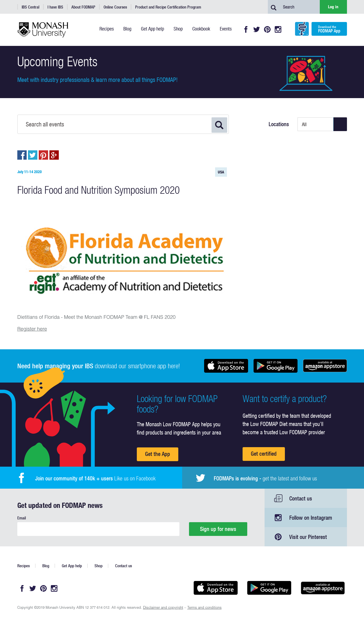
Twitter (257, 29)
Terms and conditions (205, 608)
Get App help (72, 566)
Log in (333, 7)
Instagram (278, 29)
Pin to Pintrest (43, 155)
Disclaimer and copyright (163, 608)
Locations (279, 124)
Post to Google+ (54, 155)
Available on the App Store (226, 366)
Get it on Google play (276, 366)
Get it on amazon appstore (325, 366)
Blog (46, 566)
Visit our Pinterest (308, 537)
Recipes (23, 566)
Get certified (264, 454)
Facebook (246, 29)
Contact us (301, 498)
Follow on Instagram (311, 518)
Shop (98, 566)
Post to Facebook (22, 155)
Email (22, 518)
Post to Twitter (33, 155)
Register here (32, 330)
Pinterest (267, 29)
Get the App (158, 454)
